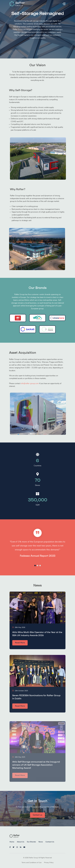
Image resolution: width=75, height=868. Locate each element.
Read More (20, 653)
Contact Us (50, 842)
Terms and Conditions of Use (32, 863)
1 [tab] (35, 566)
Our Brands (31, 842)
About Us (21, 842)
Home (12, 842)
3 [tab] (40, 566)
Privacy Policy (49, 863)
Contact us (37, 815)
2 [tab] (38, 566)
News (41, 842)
